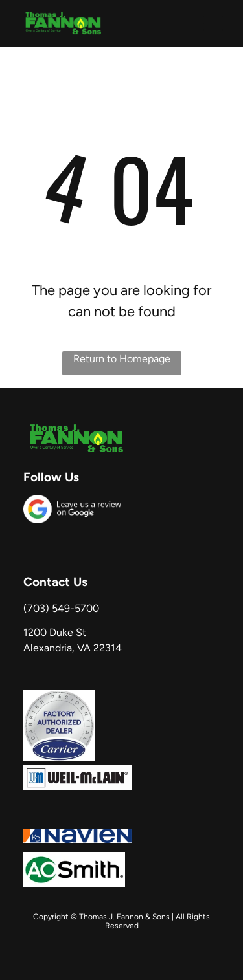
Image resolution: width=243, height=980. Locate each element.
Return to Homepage (122, 359)
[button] (213, 23)
